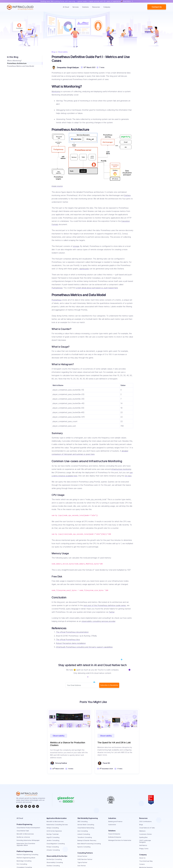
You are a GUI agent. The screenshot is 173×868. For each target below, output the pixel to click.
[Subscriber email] (82, 685)
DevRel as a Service (23, 837)
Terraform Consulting (85, 837)
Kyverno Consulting (84, 847)
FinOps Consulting (53, 847)
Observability (63, 52)
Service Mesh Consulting (86, 825)
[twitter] (18, 806)
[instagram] (22, 806)
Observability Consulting (55, 862)
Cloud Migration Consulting (56, 844)
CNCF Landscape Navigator (145, 841)
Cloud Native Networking (86, 828)
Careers (142, 864)
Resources (96, 7)
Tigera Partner (82, 862)
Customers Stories (145, 834)
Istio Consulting (83, 831)
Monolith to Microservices (25, 834)
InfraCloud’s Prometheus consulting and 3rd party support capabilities (84, 647)
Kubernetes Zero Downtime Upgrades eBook (26, 844)
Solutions (85, 7)
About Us (142, 858)
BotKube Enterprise (115, 837)
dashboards (84, 269)
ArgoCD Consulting (53, 837)
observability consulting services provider (98, 621)
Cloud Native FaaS (23, 831)
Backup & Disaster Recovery (87, 840)
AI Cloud (66, 7)
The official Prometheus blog (68, 640)
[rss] (38, 806)
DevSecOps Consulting (54, 859)
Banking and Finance (115, 821)
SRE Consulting (82, 821)
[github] (34, 806)
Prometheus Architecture (17, 63)
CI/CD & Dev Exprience (54, 831)
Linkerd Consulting (84, 834)
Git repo (128, 476)
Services (76, 7)
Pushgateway (57, 288)
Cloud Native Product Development (28, 828)
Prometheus (57, 300)
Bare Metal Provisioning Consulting (89, 844)
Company (107, 7)
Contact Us (157, 7)
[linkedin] (26, 806)
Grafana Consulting (53, 866)
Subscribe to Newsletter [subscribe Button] (109, 685)
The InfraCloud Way (146, 861)
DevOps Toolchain (53, 834)
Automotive (112, 825)
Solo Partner (82, 866)
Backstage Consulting (24, 861)
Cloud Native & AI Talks (147, 828)
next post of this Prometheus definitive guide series (105, 605)
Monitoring (56, 91)
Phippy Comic (144, 849)
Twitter (112, 612)
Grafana (127, 195)
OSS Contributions (145, 821)
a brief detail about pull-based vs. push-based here (97, 288)
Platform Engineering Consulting (27, 854)
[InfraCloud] (30, 806)
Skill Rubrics (143, 845)
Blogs (54, 52)
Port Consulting (22, 864)
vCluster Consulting (53, 850)
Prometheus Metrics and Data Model (21, 66)
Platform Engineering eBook (26, 858)
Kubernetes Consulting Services (57, 825)
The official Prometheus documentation (72, 632)
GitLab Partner (82, 856)
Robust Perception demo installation (71, 643)
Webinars (142, 831)
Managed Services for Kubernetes (120, 840)
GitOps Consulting (53, 828)
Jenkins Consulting (53, 840)
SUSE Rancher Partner (85, 859)
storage (76, 246)
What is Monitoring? (14, 61)
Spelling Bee (143, 837)
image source (57, 186)
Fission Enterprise (114, 834)
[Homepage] (20, 7)
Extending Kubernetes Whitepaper (28, 840)
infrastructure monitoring (121, 469)
